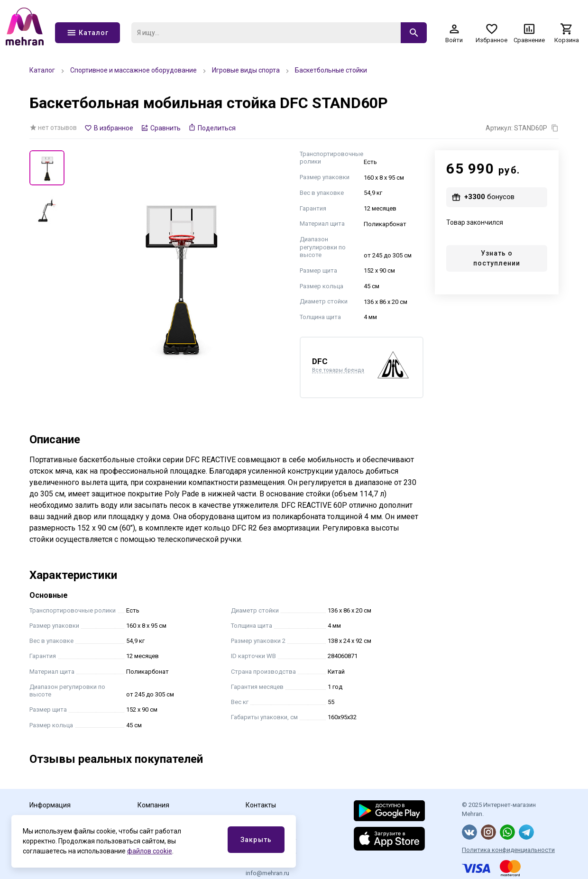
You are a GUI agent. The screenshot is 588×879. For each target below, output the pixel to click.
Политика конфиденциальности (508, 850)
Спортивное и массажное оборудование (133, 70)
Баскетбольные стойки (331, 70)
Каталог (42, 70)
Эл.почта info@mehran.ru (267, 869)
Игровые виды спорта (246, 70)
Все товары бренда (338, 370)
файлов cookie (150, 851)
